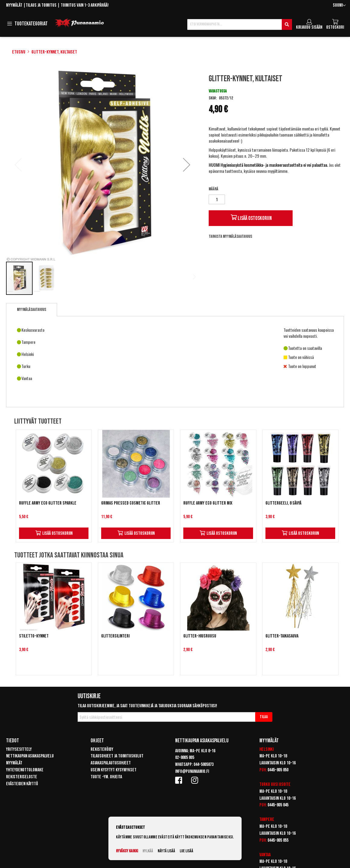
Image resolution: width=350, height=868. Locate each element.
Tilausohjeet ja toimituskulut (117, 756)
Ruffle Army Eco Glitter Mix (208, 503)
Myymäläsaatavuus (32, 310)
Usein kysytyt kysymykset (114, 770)
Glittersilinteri (115, 636)
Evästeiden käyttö (22, 784)
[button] (339, 6)
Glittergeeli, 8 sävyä (283, 503)
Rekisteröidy (102, 749)
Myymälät (14, 5)
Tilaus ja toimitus (41, 5)
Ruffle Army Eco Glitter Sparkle (48, 503)
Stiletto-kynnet (34, 636)
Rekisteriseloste (22, 777)
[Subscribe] (264, 717)
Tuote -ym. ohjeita (106, 777)
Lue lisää (186, 851)
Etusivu (19, 52)
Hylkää (148, 851)
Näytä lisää (166, 851)
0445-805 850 (278, 770)
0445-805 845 (278, 805)
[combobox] (240, 24)
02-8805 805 (185, 758)
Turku (265, 784)
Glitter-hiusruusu (200, 636)
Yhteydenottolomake (25, 770)
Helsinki (267, 749)
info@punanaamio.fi (192, 771)
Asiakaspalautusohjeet (111, 763)
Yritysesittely (19, 749)
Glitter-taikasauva (282, 636)
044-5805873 (204, 765)
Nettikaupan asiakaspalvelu (30, 756)
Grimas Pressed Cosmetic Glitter (131, 503)
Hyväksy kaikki (127, 851)
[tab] (32, 310)
